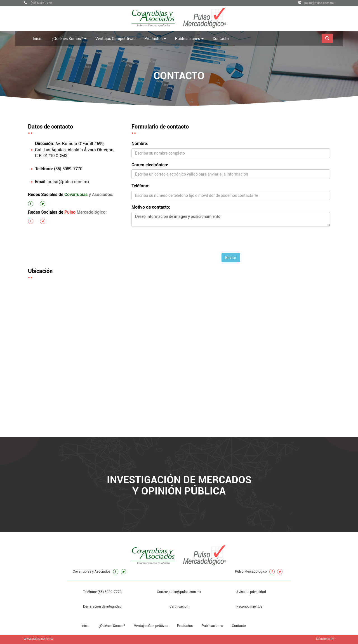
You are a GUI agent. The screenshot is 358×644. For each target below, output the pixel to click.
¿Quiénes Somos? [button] (69, 39)
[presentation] (231, 242)
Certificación (179, 606)
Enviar (231, 258)
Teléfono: (140, 186)
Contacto (221, 39)
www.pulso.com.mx (38, 639)
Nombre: (140, 144)
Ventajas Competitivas (115, 39)
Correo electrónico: (150, 165)
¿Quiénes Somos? (112, 626)
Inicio (38, 39)
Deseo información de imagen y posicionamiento (231, 219)
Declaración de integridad (102, 606)
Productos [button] (155, 39)
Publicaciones (212, 626)
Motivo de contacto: (151, 207)
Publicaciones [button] (189, 39)
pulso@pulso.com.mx (316, 3)
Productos (185, 626)
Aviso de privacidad (251, 592)
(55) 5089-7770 (38, 3)
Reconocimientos (249, 606)
